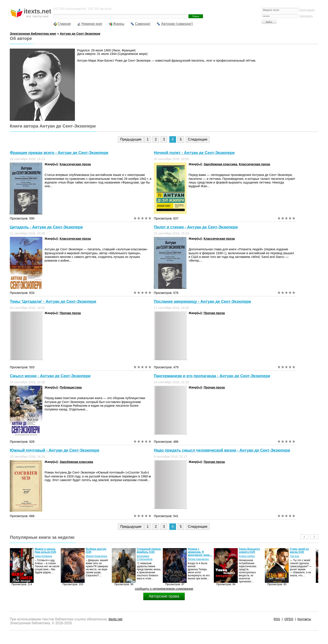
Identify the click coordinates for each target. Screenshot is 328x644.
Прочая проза (70, 313)
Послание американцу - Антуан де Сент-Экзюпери (202, 302)
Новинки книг (92, 24)
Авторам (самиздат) (177, 24)
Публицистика (71, 387)
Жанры (119, 24)
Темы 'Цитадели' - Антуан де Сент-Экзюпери (53, 302)
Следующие (198, 139)
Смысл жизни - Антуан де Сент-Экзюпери (50, 376)
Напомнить (306, 16)
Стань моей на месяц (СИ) (299, 551)
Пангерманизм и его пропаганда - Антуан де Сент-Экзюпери (212, 376)
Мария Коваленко (96, 556)
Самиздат (143, 24)
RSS (277, 619)
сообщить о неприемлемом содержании (164, 589)
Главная (64, 24)
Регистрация (307, 10)
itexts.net (115, 619)
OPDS (289, 619)
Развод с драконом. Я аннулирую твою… (200, 552)
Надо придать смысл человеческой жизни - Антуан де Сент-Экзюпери (222, 450)
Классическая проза (75, 164)
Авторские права (164, 596)
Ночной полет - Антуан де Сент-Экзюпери (194, 153)
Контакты (304, 619)
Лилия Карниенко (198, 559)
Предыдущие (131, 139)
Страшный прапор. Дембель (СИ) (149, 551)
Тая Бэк (294, 556)
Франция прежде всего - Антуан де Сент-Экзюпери (59, 153)
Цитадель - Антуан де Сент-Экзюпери (46, 227)
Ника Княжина (43, 556)
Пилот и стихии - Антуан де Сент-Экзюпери (196, 227)
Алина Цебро (247, 556)
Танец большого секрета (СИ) (249, 551)
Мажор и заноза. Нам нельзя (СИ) (45, 551)
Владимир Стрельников (145, 558)
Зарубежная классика (220, 164)
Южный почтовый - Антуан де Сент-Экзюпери (54, 450)
